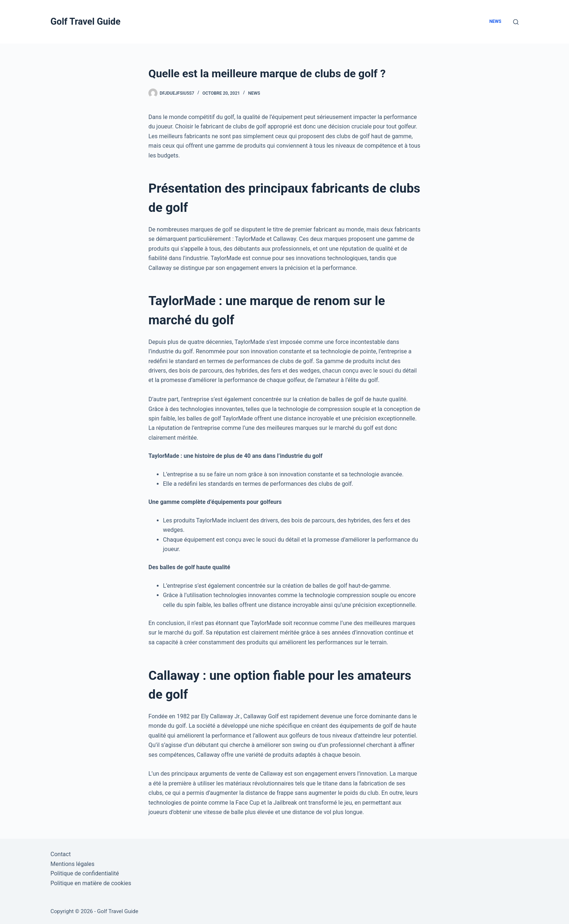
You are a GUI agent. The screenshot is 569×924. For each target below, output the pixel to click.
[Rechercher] (516, 22)
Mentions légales (72, 864)
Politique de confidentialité (85, 873)
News (495, 21)
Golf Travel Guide (85, 22)
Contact (61, 854)
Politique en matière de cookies (91, 883)
